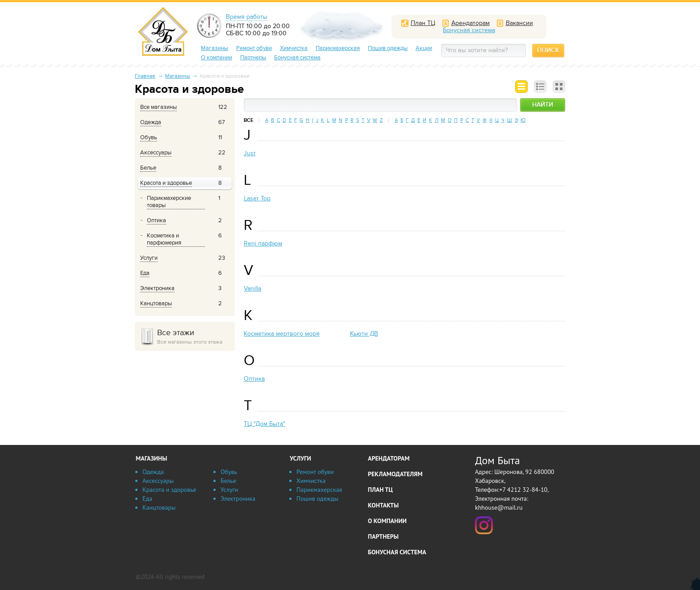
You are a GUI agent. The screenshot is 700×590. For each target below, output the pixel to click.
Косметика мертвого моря (282, 334)
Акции (424, 48)
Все (248, 120)
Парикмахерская (338, 48)
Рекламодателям (395, 474)
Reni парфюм (263, 243)
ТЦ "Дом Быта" (265, 424)
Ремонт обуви (254, 48)
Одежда (153, 472)
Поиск (548, 50)
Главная (145, 76)
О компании (217, 58)
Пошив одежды (388, 48)
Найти (543, 105)
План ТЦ (380, 490)
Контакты (383, 505)
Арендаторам (389, 458)
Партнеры (253, 58)
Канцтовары (159, 507)
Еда (147, 499)
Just (250, 153)
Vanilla (252, 289)
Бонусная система (297, 58)
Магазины (215, 48)
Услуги (229, 490)
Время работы (247, 17)
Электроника (238, 499)
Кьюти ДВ (364, 334)
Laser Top (257, 198)
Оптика (254, 379)
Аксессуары (158, 481)
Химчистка (294, 48)
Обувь (229, 472)
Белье (228, 481)
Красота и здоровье (169, 490)
